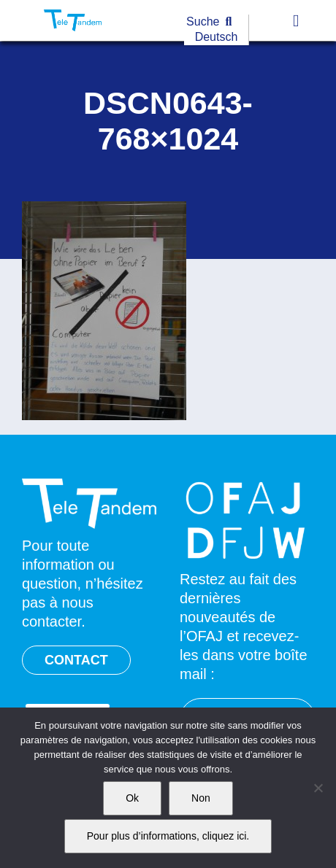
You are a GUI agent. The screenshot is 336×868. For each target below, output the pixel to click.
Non (201, 798)
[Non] (318, 788)
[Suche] (212, 22)
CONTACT (76, 660)
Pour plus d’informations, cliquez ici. (168, 836)
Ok (132, 798)
